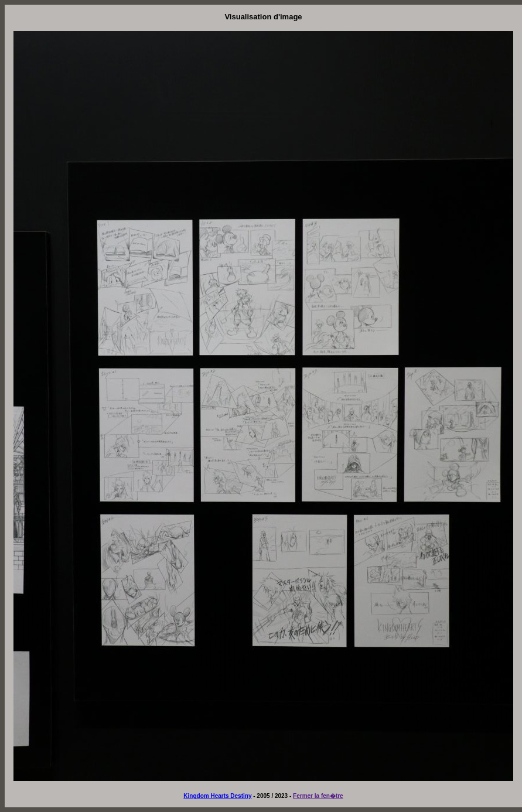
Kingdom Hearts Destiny (217, 796)
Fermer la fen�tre (318, 796)
